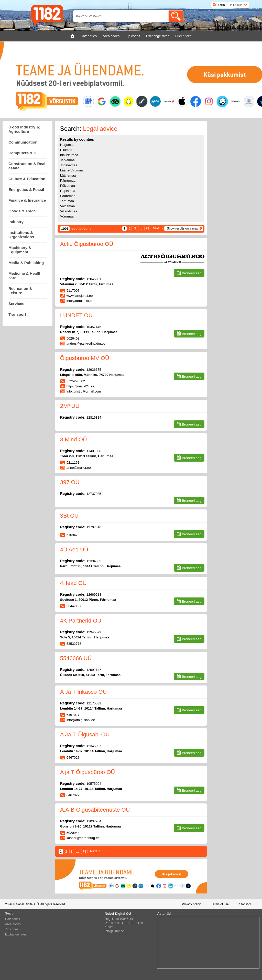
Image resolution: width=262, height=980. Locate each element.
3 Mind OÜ (74, 439)
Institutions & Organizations (21, 235)
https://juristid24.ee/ (81, 386)
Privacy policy (191, 904)
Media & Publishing (26, 263)
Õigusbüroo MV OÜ (85, 358)
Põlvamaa (68, 186)
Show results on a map (182, 228)
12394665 (94, 561)
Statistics (245, 904)
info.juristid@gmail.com (84, 391)
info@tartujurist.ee (80, 301)
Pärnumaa (68, 181)
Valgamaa (68, 206)
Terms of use (220, 904)
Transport (17, 314)
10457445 (94, 327)
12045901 (94, 279)
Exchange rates (16, 934)
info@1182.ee (114, 931)
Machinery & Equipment (20, 250)
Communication (23, 142)
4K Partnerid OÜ (81, 621)
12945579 (94, 632)
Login (221, 5)
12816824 (94, 417)
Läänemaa (68, 175)
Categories (13, 919)
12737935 (94, 494)
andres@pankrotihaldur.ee (86, 344)
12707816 (94, 527)
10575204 (94, 784)
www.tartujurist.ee (80, 296)
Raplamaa (68, 191)
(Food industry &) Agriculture (24, 129)
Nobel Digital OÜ (27, 904)
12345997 (94, 746)
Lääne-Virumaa (72, 170)
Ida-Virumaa (69, 155)
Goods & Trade (22, 211)
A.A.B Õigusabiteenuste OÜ (95, 810)
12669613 (94, 595)
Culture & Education (27, 179)
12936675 (94, 370)
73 (147, 228)
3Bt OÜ (69, 516)
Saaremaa (68, 196)
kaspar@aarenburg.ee (83, 838)
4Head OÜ (73, 583)
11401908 (94, 451)
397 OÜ (70, 482)
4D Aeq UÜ (74, 549)
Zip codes (12, 929)
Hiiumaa (66, 150)
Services (16, 304)
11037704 (94, 821)
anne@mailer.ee (79, 468)
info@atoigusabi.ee (81, 720)
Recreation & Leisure (20, 291)
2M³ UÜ (70, 406)
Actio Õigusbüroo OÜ (87, 244)
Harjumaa (67, 145)
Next (156, 228)
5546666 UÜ (76, 658)
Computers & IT (23, 153)
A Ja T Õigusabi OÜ (85, 734)
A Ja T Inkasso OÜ (84, 692)
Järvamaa (67, 160)
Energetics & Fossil (26, 189)
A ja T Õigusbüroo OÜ (88, 772)
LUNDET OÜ (76, 315)
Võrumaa (67, 216)
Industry (16, 222)
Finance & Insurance (27, 200)
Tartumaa (67, 201)
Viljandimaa (69, 211)
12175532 (94, 703)
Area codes (13, 924)
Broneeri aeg (192, 273)
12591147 (94, 670)
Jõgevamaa (69, 165)
